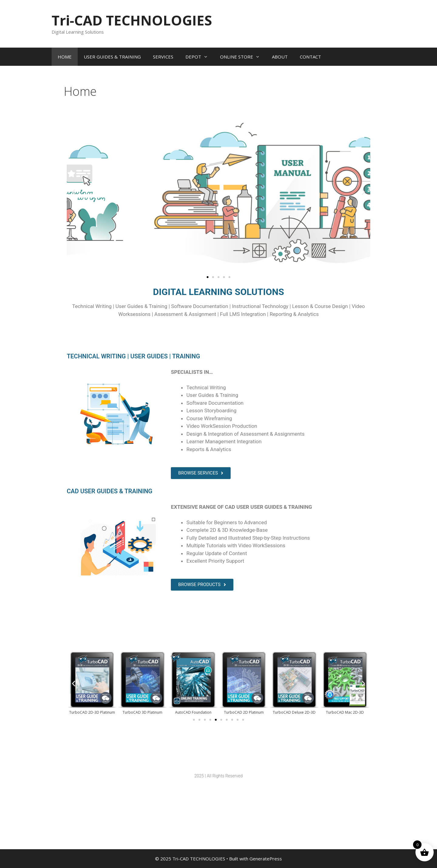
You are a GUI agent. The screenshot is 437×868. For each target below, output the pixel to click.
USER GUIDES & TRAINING (112, 57)
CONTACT (310, 57)
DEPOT (200, 57)
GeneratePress (266, 859)
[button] (74, 192)
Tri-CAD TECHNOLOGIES (132, 20)
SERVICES (163, 57)
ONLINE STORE (243, 57)
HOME (65, 57)
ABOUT (280, 57)
